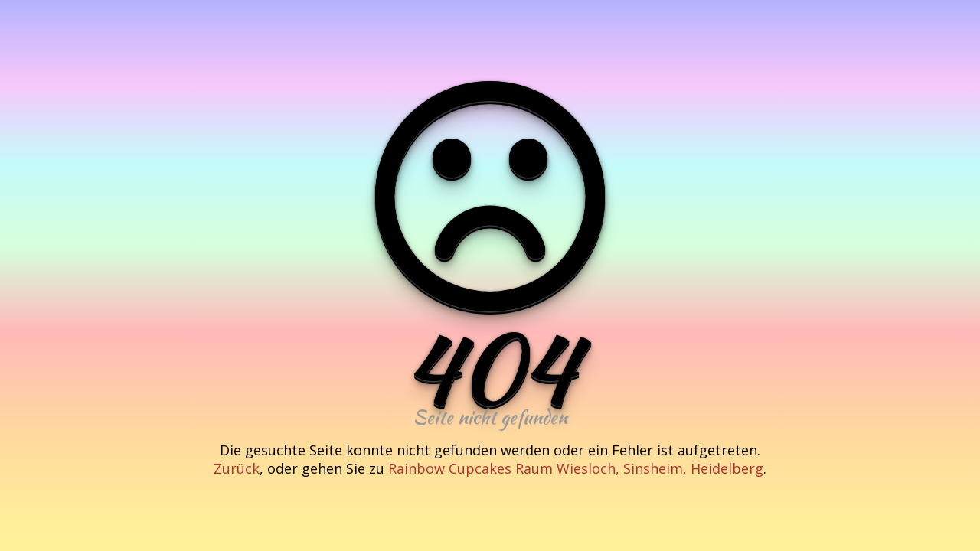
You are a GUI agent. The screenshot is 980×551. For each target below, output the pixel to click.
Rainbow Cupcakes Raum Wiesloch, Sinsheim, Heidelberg (576, 468)
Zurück (237, 468)
